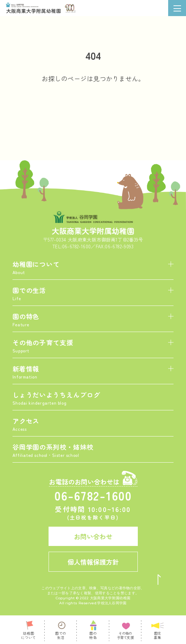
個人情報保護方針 (93, 562)
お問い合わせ (93, 536)
